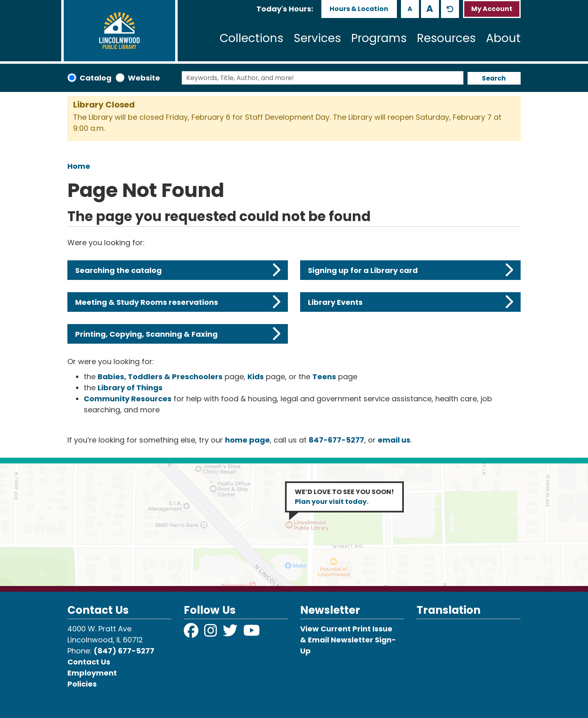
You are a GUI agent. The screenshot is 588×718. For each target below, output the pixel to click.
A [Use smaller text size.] (410, 9)
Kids (256, 377)
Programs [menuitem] (379, 38)
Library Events (411, 302)
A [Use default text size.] (450, 9)
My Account (492, 9)
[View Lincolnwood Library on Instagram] (212, 633)
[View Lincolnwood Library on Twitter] (231, 633)
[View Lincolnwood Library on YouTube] (252, 633)
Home (79, 166)
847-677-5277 (336, 440)
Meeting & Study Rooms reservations (178, 302)
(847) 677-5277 (124, 651)
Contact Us (89, 662)
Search (494, 78)
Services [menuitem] (317, 38)
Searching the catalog (178, 270)
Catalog (96, 78)
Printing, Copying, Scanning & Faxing (178, 334)
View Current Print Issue (346, 629)
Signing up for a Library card (411, 270)
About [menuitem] (503, 38)
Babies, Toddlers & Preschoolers (160, 377)
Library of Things (130, 388)
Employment (92, 673)
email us (394, 440)
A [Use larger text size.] (430, 9)
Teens (324, 377)
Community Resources (128, 399)
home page (247, 440)
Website (144, 78)
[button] (285, 9)
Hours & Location (359, 9)
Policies (82, 684)
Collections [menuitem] (252, 38)
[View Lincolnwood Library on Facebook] (192, 633)
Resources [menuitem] (446, 38)
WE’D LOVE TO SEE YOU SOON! (344, 497)
